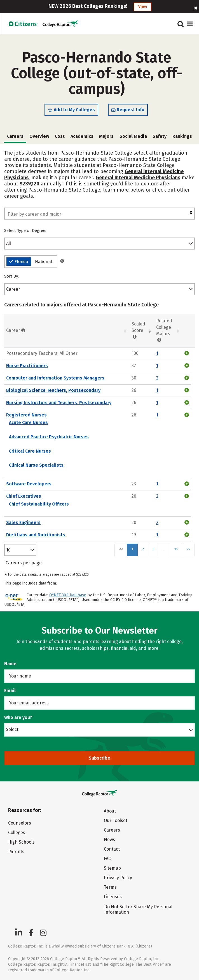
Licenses (113, 897)
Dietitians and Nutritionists (36, 535)
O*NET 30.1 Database (68, 595)
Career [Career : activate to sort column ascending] (16, 330)
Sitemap (112, 868)
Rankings (182, 136)
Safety (160, 136)
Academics (82, 136)
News (109, 840)
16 (176, 549)
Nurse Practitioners (27, 366)
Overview (39, 136)
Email (10, 691)
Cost (60, 136)
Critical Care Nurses (30, 451)
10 (8, 550)
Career (13, 289)
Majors (106, 136)
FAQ (108, 859)
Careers (112, 830)
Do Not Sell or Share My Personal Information (138, 909)
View (143, 7)
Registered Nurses (26, 415)
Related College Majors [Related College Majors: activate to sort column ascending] (164, 330)
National (44, 262)
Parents (16, 852)
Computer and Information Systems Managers (55, 378)
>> (188, 549)
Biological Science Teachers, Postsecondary (53, 390)
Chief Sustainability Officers (39, 504)
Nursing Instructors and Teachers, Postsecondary (59, 403)
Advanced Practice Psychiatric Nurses (49, 437)
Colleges (17, 833)
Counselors (20, 823)
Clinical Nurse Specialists (36, 465)
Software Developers (29, 484)
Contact (112, 849)
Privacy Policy (118, 878)
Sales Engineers (23, 522)
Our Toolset (116, 820)
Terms (110, 887)
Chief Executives (24, 496)
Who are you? (18, 717)
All (9, 244)
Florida (19, 262)
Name (10, 664)
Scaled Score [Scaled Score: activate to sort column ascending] (138, 330)
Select (12, 729)
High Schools (21, 842)
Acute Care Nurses (28, 423)
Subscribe (99, 758)
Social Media (133, 136)
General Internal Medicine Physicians (138, 178)
